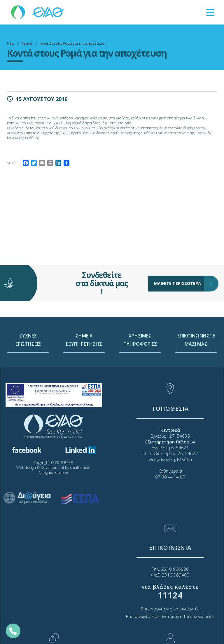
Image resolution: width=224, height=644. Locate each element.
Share (12, 163)
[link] (38, 12)
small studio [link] (80, 467)
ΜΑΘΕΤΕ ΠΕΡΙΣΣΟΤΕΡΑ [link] (179, 271)
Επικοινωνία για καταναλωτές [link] (170, 609)
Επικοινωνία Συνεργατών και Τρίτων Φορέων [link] (170, 616)
